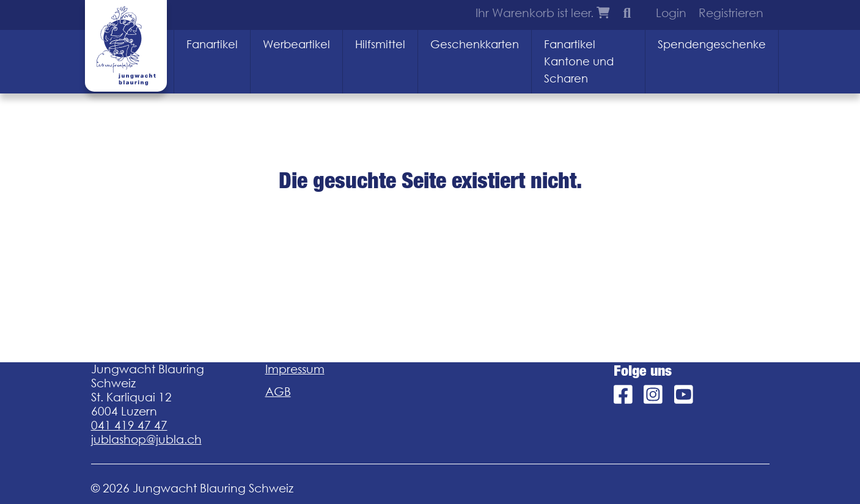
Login (671, 13)
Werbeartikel (296, 44)
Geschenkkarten (475, 44)
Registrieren (731, 13)
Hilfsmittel (380, 44)
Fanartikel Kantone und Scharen (579, 61)
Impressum (295, 369)
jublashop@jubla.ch (146, 439)
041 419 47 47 (129, 425)
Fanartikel (212, 44)
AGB (278, 392)
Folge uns (643, 371)
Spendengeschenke (712, 44)
